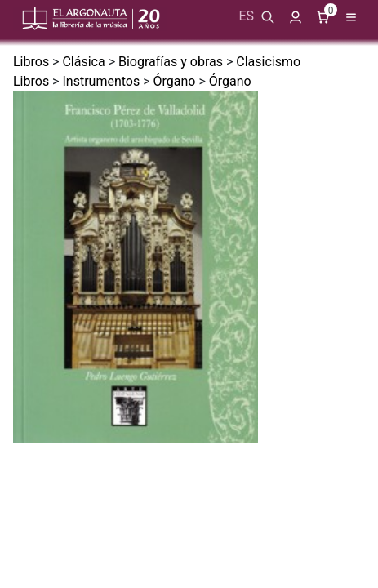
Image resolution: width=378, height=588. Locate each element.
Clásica (83, 62)
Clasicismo (268, 62)
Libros (31, 62)
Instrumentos (101, 81)
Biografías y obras (171, 62)
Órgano (175, 81)
